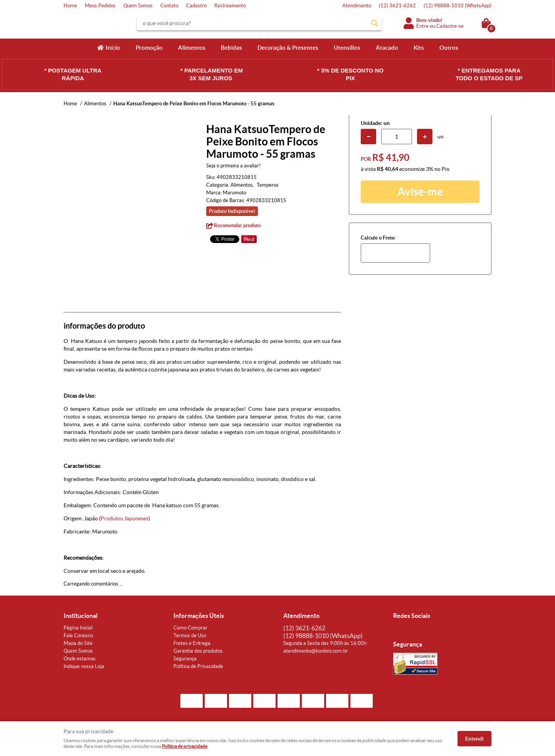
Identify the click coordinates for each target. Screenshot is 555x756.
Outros (449, 48)
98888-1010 (457, 6)
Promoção (149, 48)
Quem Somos (138, 6)
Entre (422, 26)
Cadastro (196, 6)
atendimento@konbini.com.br (315, 651)
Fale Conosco (78, 635)
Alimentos (192, 48)
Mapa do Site (78, 643)
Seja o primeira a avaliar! (233, 166)
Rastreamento (230, 6)
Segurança (185, 659)
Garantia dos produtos (198, 651)
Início (113, 48)
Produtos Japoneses (124, 518)
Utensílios (347, 48)
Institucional (81, 616)
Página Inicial (78, 628)
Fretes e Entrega (192, 643)
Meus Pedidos (100, 6)
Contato (169, 6)
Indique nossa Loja (84, 666)
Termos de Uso (190, 635)
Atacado (387, 48)
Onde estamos (80, 659)
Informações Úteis (199, 616)
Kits (419, 48)
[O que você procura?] (375, 23)
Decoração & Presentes (288, 48)
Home (70, 6)
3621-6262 (397, 6)
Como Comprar (190, 628)
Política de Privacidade (198, 666)
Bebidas (231, 48)
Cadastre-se (450, 26)
